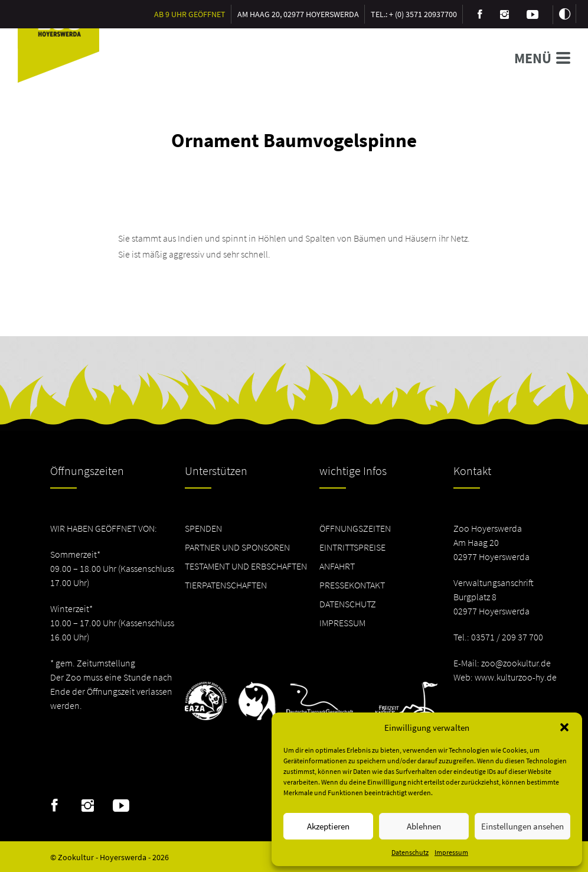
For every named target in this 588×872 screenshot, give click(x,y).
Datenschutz (410, 852)
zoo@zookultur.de (516, 663)
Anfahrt (337, 566)
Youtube (121, 806)
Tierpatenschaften (226, 585)
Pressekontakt (352, 585)
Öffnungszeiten (355, 528)
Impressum (451, 852)
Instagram (88, 806)
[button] (564, 727)
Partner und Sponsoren (237, 547)
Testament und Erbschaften (246, 566)
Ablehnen (424, 826)
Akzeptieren (328, 826)
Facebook (55, 806)
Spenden (203, 528)
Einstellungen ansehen (522, 826)
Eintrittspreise (352, 547)
